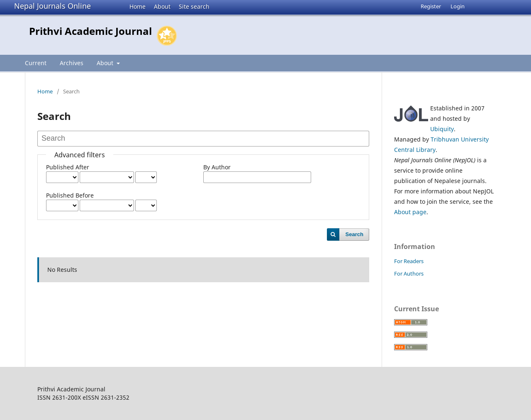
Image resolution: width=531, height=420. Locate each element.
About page (410, 212)
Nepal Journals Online (52, 6)
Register (431, 6)
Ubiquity (442, 129)
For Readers (409, 261)
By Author (217, 167)
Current (36, 63)
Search (354, 234)
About (162, 6)
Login (458, 6)
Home (138, 6)
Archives (72, 63)
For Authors (409, 273)
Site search (194, 6)
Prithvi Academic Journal (90, 31)
